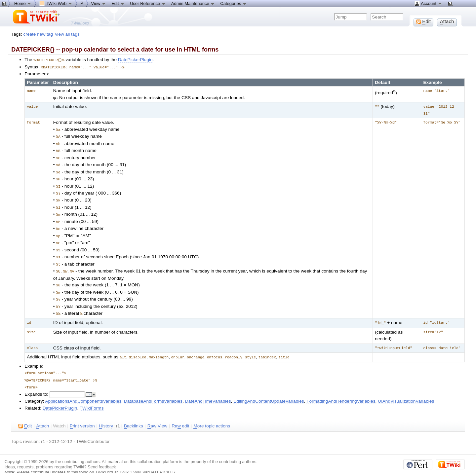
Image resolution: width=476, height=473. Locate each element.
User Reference (148, 3)
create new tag (38, 34)
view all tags (67, 34)
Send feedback (102, 456)
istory (106, 415)
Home (23, 3)
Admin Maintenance (193, 3)
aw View (157, 415)
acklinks (134, 415)
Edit (118, 3)
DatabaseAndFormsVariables (153, 390)
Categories (233, 3)
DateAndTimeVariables (208, 390)
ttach (43, 415)
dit (25, 415)
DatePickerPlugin (135, 60)
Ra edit (180, 415)
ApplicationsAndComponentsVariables (83, 390)
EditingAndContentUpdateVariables (269, 390)
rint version (82, 415)
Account (428, 3)
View (99, 3)
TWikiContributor (93, 431)
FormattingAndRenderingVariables (341, 390)
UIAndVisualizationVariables (406, 390)
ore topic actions (212, 415)
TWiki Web (56, 3)
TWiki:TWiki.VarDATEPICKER (147, 461)
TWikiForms (92, 397)
